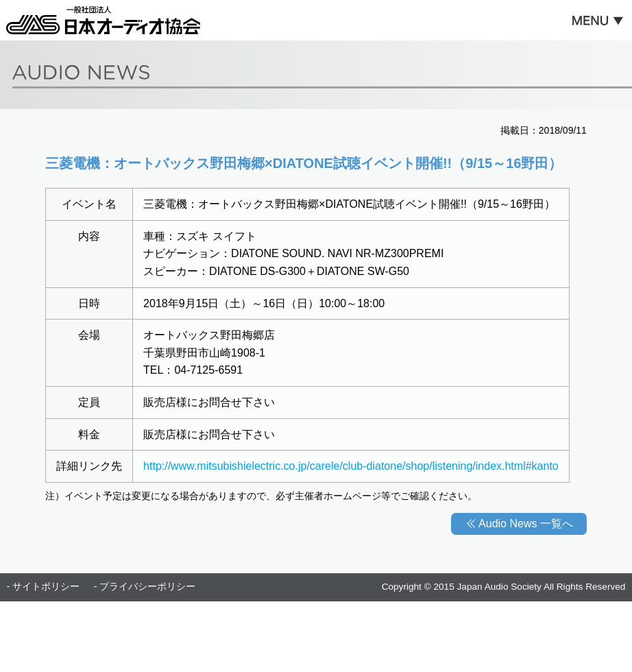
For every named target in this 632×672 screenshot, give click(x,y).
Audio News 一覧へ (526, 524)
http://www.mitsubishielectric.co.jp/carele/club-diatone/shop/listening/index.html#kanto (351, 466)
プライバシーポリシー (147, 587)
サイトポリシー (46, 587)
